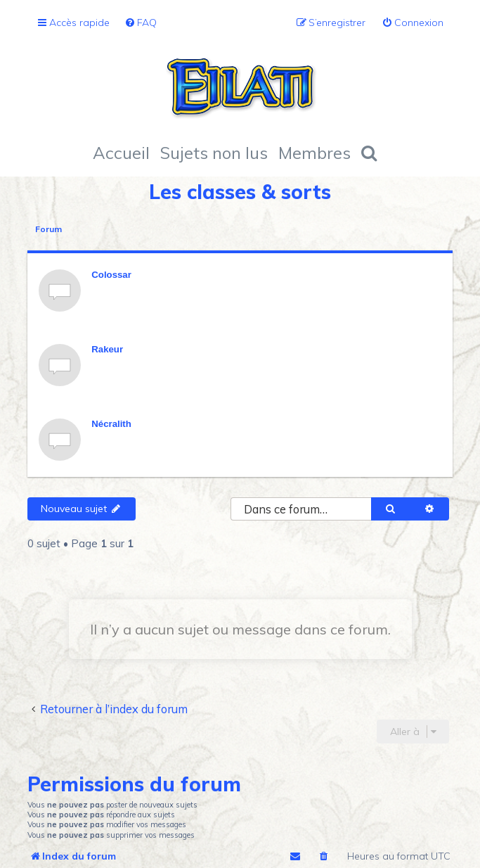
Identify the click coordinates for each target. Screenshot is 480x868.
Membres (314, 153)
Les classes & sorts (240, 192)
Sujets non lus (214, 153)
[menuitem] (141, 23)
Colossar (111, 275)
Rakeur (107, 349)
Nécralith (111, 424)
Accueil (121, 153)
